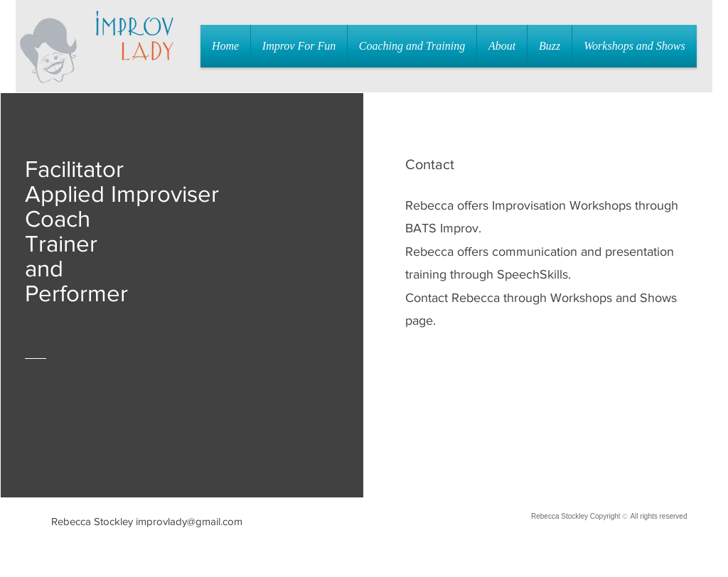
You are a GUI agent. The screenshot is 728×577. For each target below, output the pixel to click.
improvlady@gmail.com (189, 521)
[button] (299, 46)
